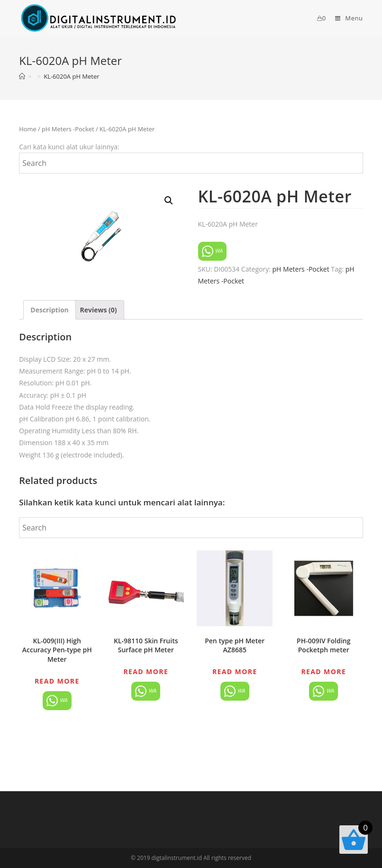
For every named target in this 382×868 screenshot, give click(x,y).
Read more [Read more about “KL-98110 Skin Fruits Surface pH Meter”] (146, 672)
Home (27, 129)
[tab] (50, 310)
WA (213, 251)
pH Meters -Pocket (68, 129)
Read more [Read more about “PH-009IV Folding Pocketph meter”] (323, 672)
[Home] (22, 76)
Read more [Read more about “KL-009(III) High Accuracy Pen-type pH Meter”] (57, 681)
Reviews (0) (98, 310)
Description (50, 310)
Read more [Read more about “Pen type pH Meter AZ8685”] (235, 672)
